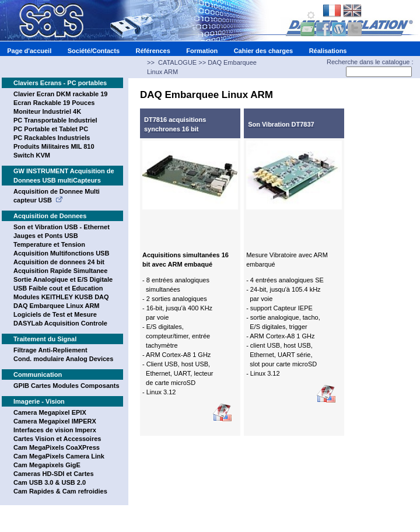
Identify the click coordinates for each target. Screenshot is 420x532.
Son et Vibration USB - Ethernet (62, 227)
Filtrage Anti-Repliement (50, 350)
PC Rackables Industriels (52, 138)
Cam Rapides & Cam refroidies (60, 491)
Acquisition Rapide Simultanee (60, 271)
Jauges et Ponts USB (46, 236)
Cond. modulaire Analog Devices (63, 359)
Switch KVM (32, 155)
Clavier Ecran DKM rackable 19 (60, 94)
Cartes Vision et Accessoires (57, 439)
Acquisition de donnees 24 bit (59, 262)
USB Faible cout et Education (58, 288)
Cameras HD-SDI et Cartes (54, 474)
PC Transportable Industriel (55, 120)
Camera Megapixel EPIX (50, 412)
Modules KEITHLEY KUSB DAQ (61, 297)
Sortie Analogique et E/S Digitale (63, 279)
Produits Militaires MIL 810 (54, 146)
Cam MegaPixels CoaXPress (57, 447)
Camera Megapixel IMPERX (55, 421)
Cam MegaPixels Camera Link (59, 456)
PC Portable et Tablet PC (51, 129)
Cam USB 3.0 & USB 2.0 (50, 482)
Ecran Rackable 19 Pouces (54, 103)
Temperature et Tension (49, 244)
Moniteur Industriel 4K (47, 111)
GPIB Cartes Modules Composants (66, 386)
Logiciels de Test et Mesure (55, 314)
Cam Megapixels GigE (47, 465)
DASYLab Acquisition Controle (60, 323)
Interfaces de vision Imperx (55, 430)
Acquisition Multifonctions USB (61, 253)
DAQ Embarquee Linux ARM (57, 306)
